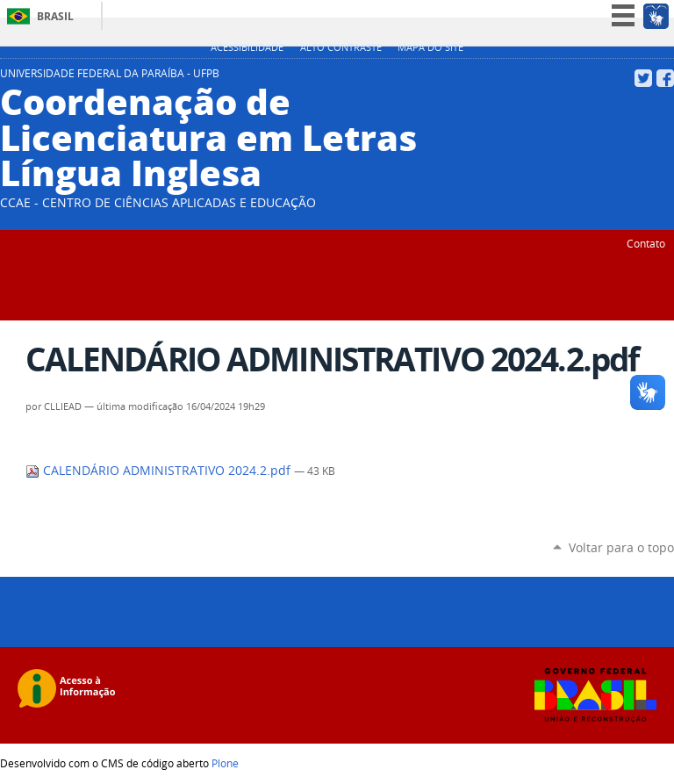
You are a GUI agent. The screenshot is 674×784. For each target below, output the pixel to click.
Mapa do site (430, 47)
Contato (646, 243)
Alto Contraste (341, 47)
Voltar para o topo (621, 547)
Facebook (665, 78)
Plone (225, 763)
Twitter (643, 78)
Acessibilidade (247, 47)
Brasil (55, 16)
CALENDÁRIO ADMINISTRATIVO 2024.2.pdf (160, 471)
